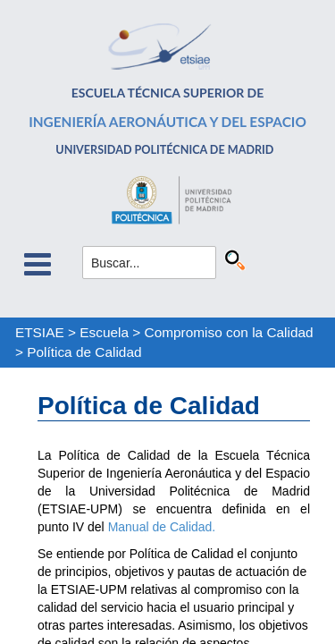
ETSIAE (40, 332)
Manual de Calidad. (164, 527)
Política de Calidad (84, 352)
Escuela (104, 332)
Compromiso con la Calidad (229, 332)
